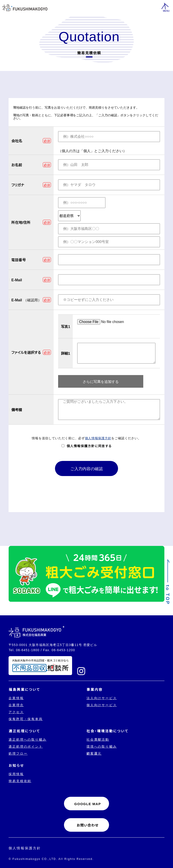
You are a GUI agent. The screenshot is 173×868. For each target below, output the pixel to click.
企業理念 (16, 705)
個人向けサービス (102, 705)
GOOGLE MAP (88, 804)
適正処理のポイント (26, 746)
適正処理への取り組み (27, 739)
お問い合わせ (88, 825)
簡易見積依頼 (20, 781)
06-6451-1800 (28, 650)
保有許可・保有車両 (26, 719)
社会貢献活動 (98, 739)
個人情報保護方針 (98, 438)
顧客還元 (94, 753)
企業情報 (16, 698)
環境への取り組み (102, 746)
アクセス (16, 712)
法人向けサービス (102, 698)
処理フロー (18, 753)
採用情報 (16, 774)
